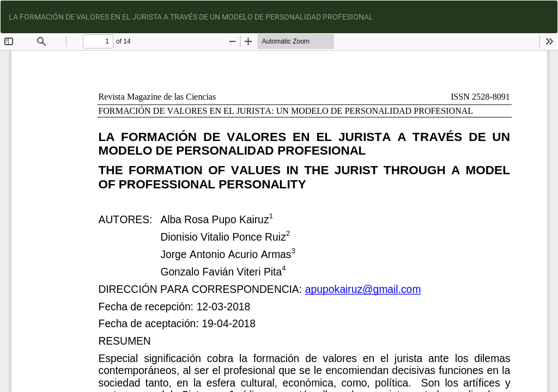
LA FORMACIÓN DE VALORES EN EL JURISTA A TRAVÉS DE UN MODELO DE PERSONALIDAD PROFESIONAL (191, 17)
